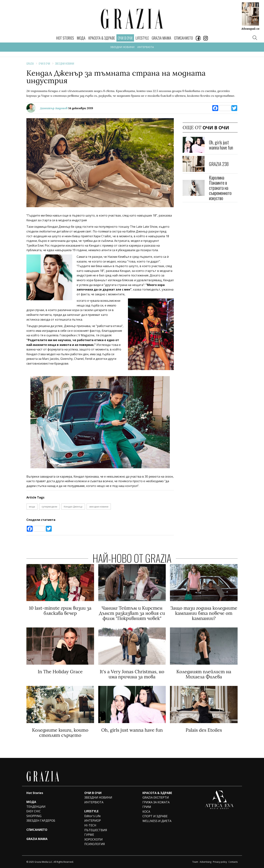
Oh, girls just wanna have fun (221, 145)
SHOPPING (34, 816)
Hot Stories (65, 38)
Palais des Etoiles (204, 730)
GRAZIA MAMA (162, 38)
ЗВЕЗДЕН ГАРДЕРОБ (41, 821)
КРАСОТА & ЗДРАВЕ (102, 38)
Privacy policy (220, 862)
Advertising (206, 862)
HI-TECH (90, 825)
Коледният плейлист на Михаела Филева (204, 674)
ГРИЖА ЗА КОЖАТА (156, 802)
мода (32, 507)
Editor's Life (92, 816)
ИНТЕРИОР (93, 821)
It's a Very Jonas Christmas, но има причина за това (132, 674)
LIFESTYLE (142, 38)
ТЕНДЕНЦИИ (36, 807)
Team (195, 862)
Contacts (233, 862)
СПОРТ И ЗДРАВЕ (155, 816)
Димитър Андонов (54, 108)
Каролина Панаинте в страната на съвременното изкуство (220, 188)
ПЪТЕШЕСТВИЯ (96, 830)
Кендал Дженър (73, 507)
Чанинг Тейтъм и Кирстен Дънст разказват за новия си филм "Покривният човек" (132, 613)
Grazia (30, 63)
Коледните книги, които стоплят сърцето (60, 733)
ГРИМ (147, 807)
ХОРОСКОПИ (93, 839)
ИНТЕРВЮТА (146, 47)
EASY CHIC (34, 811)
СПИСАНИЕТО (184, 38)
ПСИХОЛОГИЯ (95, 844)
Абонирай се (250, 28)
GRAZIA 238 (219, 164)
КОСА (146, 812)
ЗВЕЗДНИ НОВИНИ (122, 47)
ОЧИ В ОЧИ (44, 63)
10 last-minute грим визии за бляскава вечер (60, 611)
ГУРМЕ (89, 835)
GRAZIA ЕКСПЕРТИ (156, 797)
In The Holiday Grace (60, 672)
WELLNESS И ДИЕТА (157, 821)
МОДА (81, 38)
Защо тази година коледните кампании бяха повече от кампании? (204, 613)
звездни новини (99, 507)
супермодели (49, 507)
